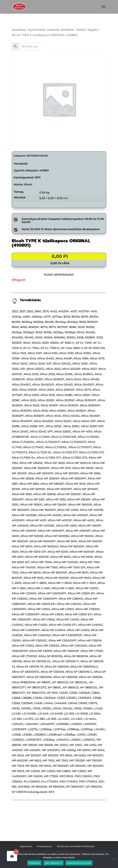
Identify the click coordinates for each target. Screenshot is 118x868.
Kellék (81, 30)
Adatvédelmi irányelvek (79, 863)
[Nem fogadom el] (114, 859)
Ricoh (28, 184)
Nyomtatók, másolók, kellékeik (51, 30)
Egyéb (93, 30)
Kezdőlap (19, 30)
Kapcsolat (26, 846)
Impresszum (44, 846)
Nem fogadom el (53, 863)
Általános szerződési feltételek (76, 846)
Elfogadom (34, 863)
